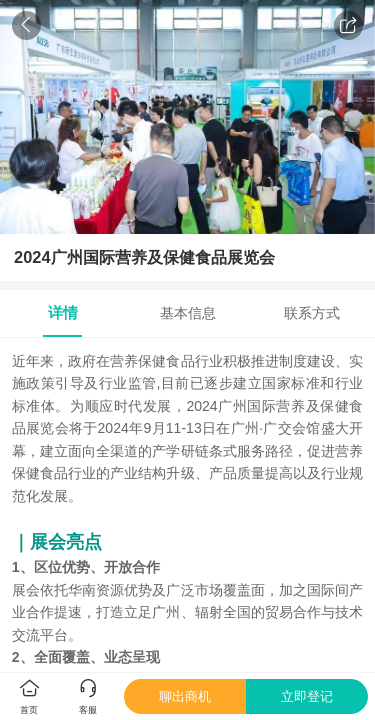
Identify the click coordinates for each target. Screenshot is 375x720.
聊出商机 (185, 696)
